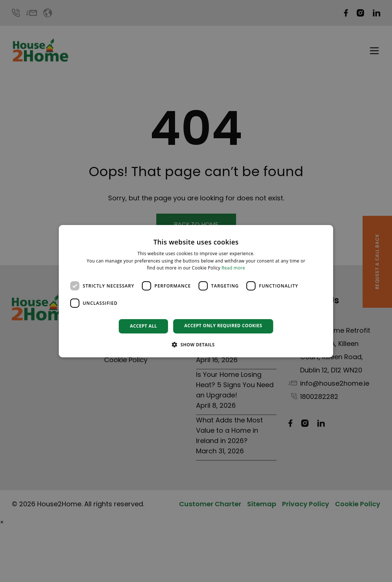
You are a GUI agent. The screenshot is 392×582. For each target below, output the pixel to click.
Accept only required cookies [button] (223, 326)
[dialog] (196, 291)
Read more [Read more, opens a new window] (234, 268)
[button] (196, 344)
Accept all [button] (143, 326)
